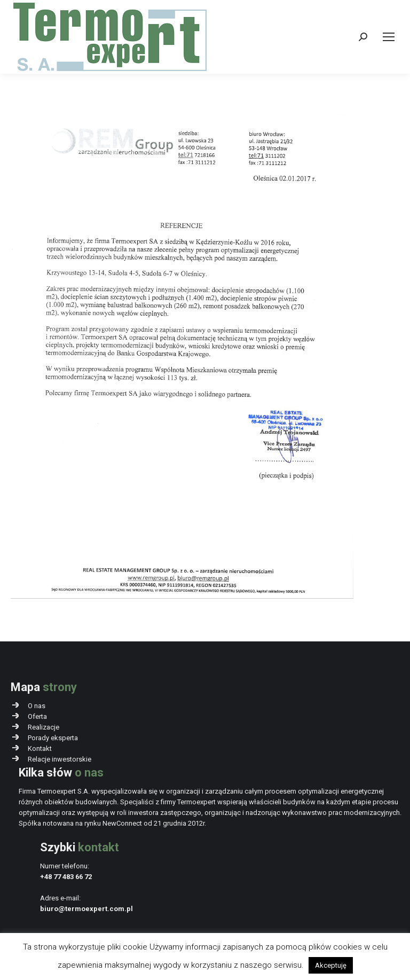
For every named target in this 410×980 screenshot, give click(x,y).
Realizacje (44, 727)
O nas (37, 706)
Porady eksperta (53, 738)
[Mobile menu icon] (389, 37)
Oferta (37, 716)
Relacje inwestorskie (60, 759)
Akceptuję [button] (331, 965)
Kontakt (40, 748)
